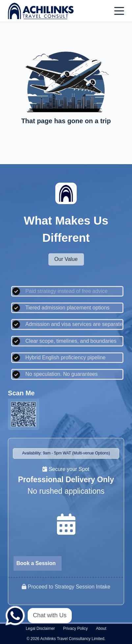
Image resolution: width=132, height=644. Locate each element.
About (101, 628)
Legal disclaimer (40, 628)
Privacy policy (76, 628)
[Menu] (119, 11)
